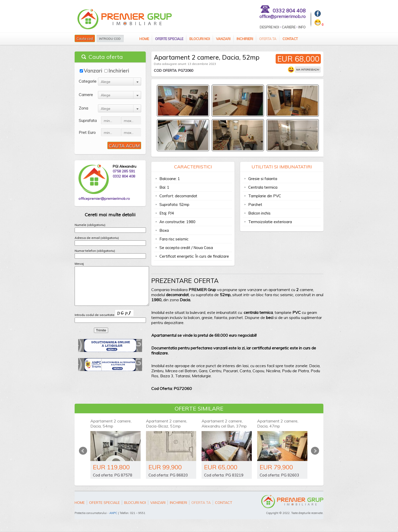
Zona (83, 108)
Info (302, 27)
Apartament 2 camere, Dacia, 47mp (278, 423)
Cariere (289, 27)
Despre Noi (269, 27)
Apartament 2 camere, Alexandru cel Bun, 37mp (224, 423)
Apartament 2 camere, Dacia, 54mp (111, 423)
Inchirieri (245, 39)
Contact (290, 39)
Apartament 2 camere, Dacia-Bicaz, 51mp (167, 423)
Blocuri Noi (200, 39)
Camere (86, 95)
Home (144, 39)
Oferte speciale (169, 39)
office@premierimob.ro (283, 16)
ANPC (113, 513)
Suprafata (88, 120)
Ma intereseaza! (308, 70)
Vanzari (223, 39)
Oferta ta (268, 39)
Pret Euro (87, 132)
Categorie (88, 81)
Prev (83, 451)
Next (315, 451)
